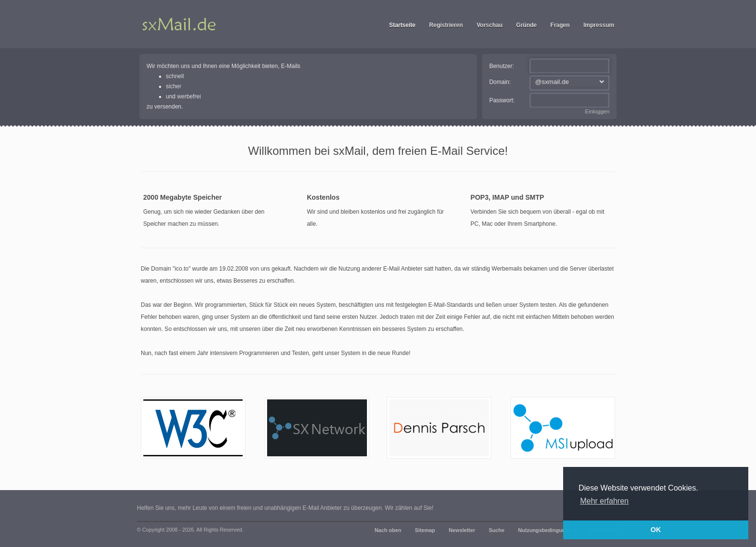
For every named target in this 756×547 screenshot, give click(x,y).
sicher (174, 86)
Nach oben (388, 530)
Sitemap (425, 530)
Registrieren (446, 25)
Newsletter (462, 530)
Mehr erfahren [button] (604, 501)
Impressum (599, 25)
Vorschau (489, 25)
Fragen (560, 25)
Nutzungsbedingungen (547, 530)
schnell (175, 76)
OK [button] (656, 530)
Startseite (402, 25)
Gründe (527, 25)
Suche (497, 530)
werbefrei (189, 96)
